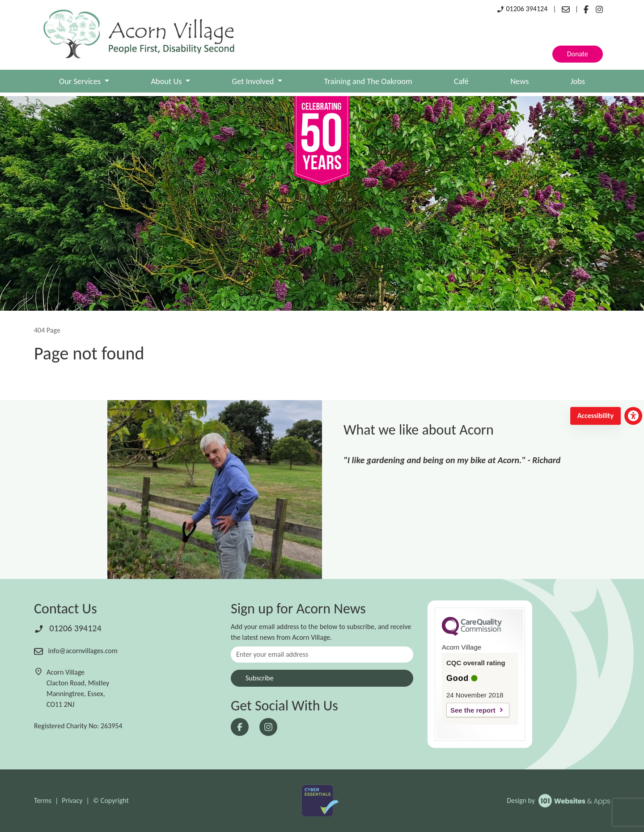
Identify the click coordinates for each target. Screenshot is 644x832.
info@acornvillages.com (76, 651)
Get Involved (254, 81)
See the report (473, 710)
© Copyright (111, 800)
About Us (167, 81)
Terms (43, 800)
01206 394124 (522, 9)
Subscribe (260, 678)
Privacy (72, 800)
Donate (578, 54)
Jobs (578, 81)
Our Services (81, 81)
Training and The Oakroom (368, 81)
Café (461, 81)
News (519, 81)
